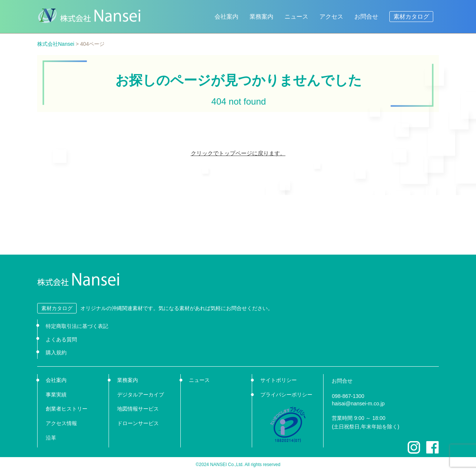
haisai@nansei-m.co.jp (358, 404)
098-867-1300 (348, 396)
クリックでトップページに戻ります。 (238, 153)
